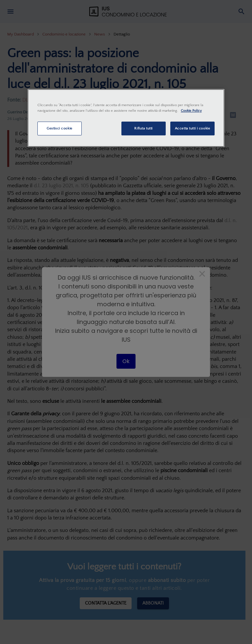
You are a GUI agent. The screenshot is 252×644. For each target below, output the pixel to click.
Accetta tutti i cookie (193, 128)
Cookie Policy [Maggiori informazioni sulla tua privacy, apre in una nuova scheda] (191, 111)
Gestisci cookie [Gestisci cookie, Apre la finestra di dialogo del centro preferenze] (60, 128)
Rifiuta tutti (143, 128)
